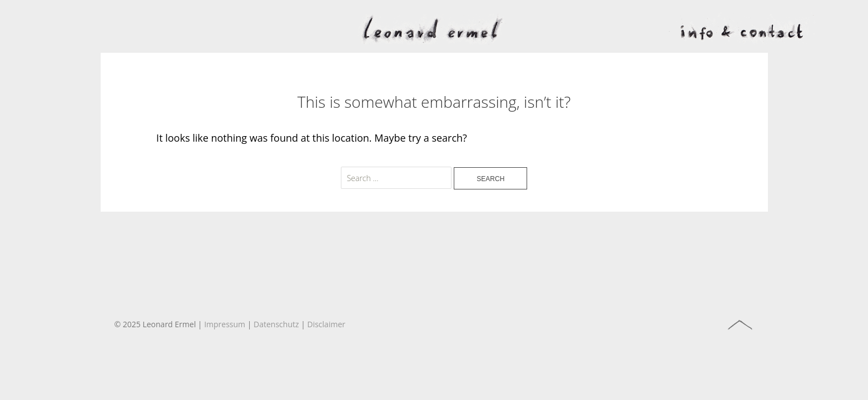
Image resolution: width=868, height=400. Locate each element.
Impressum (225, 324)
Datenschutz (276, 324)
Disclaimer (326, 324)
